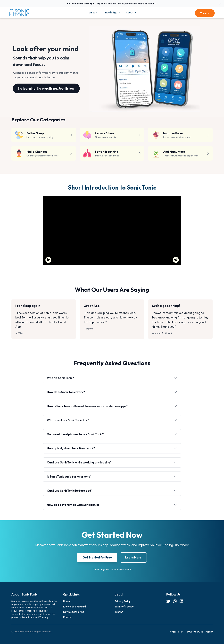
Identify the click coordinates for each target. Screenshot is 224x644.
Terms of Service (124, 606)
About (131, 12)
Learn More (133, 557)
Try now (205, 13)
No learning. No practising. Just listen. (46, 88)
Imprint (119, 612)
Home (66, 601)
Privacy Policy (123, 601)
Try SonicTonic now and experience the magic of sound (112, 4)
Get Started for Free (97, 557)
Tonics (93, 12)
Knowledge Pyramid (74, 606)
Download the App (74, 612)
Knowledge (112, 12)
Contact (68, 617)
